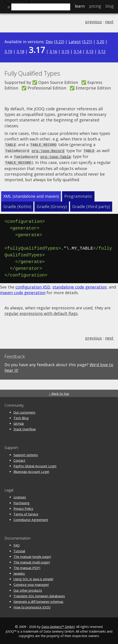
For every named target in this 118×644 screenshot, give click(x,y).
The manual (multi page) (32, 561)
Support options (26, 454)
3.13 (90, 51)
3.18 (20, 51)
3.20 (100, 42)
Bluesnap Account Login (31, 470)
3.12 (102, 51)
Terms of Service (26, 513)
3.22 (59, 42)
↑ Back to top (59, 392)
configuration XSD (33, 286)
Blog (109, 6)
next (109, 22)
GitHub (19, 422)
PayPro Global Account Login (35, 465)
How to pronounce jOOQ (32, 606)
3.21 (87, 42)
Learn (80, 6)
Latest (75, 42)
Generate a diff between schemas (38, 600)
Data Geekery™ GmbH (58, 626)
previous (93, 22)
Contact (19, 459)
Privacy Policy (23, 507)
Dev (49, 42)
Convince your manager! (31, 583)
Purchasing (21, 502)
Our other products (28, 589)
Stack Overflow (25, 428)
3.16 (53, 51)
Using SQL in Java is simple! (33, 578)
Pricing (95, 6)
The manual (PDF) (27, 566)
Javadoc (19, 572)
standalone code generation (79, 286)
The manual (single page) (32, 555)
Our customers (24, 411)
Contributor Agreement (31, 518)
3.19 (8, 51)
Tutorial (19, 550)
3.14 (77, 51)
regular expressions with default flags (41, 312)
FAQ (17, 544)
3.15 (65, 51)
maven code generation (23, 291)
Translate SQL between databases (39, 595)
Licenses (20, 496)
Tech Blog (21, 417)
